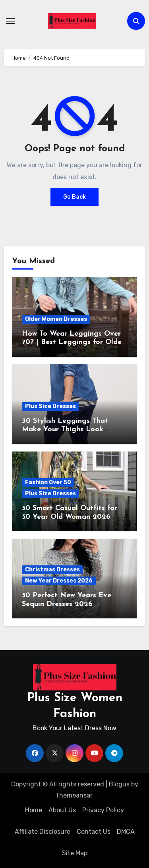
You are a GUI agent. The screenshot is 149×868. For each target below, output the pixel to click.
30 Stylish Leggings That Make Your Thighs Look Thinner (65, 430)
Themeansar (74, 795)
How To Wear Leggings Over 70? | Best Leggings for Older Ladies (73, 342)
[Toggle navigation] (10, 21)
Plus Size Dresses (50, 406)
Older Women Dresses (56, 319)
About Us (62, 810)
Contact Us (94, 832)
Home (34, 810)
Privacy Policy (103, 810)
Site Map (75, 853)
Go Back (74, 197)
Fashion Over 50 (48, 482)
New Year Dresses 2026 (59, 581)
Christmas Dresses (52, 570)
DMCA (126, 832)
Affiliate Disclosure (43, 832)
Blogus (119, 784)
